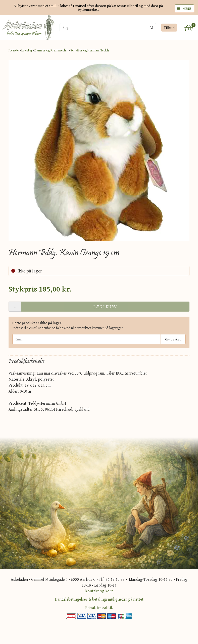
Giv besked (173, 339)
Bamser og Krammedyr (51, 50)
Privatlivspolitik (99, 607)
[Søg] (86, 28)
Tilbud (169, 28)
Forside (14, 50)
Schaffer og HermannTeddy (90, 50)
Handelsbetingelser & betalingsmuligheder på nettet (99, 599)
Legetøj (27, 50)
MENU (187, 9)
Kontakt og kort (99, 591)
